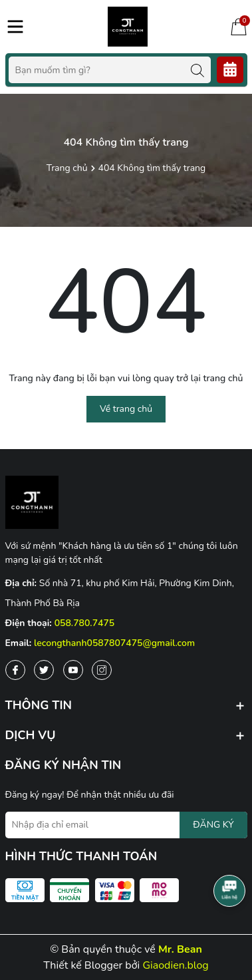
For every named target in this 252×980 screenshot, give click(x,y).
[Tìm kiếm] (197, 70)
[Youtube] (73, 670)
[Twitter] (44, 670)
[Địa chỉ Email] (126, 825)
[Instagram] (102, 670)
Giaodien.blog (175, 965)
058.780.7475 (85, 623)
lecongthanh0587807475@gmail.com (114, 643)
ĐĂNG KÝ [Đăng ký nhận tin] (213, 825)
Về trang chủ (126, 409)
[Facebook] (15, 670)
